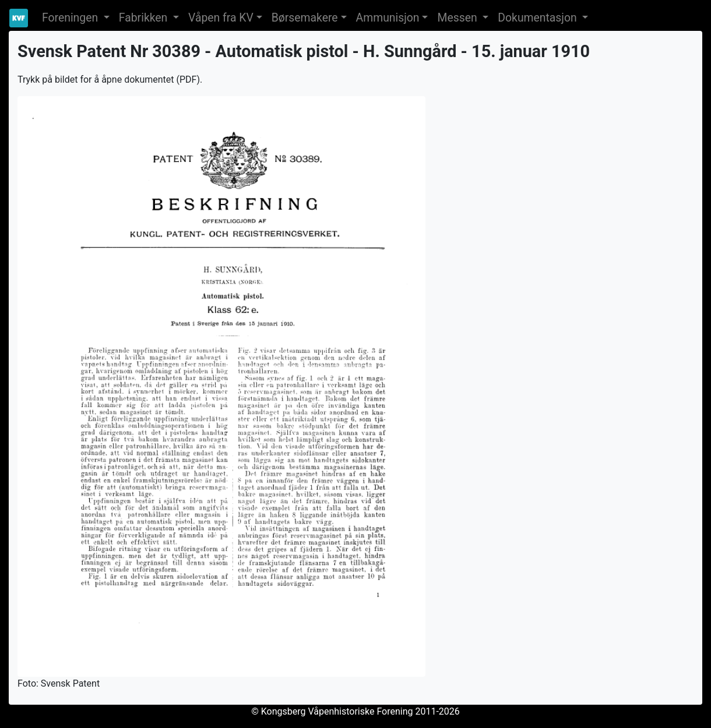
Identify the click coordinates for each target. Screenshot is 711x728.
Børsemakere (305, 18)
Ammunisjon (388, 18)
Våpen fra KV (221, 18)
